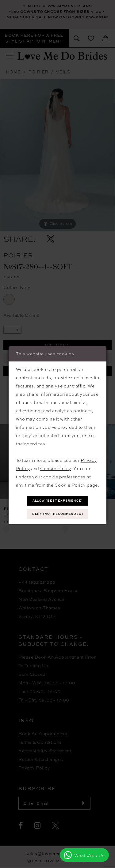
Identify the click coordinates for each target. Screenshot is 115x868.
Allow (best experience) (58, 501)
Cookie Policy (56, 468)
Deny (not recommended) (58, 514)
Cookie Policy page (76, 485)
